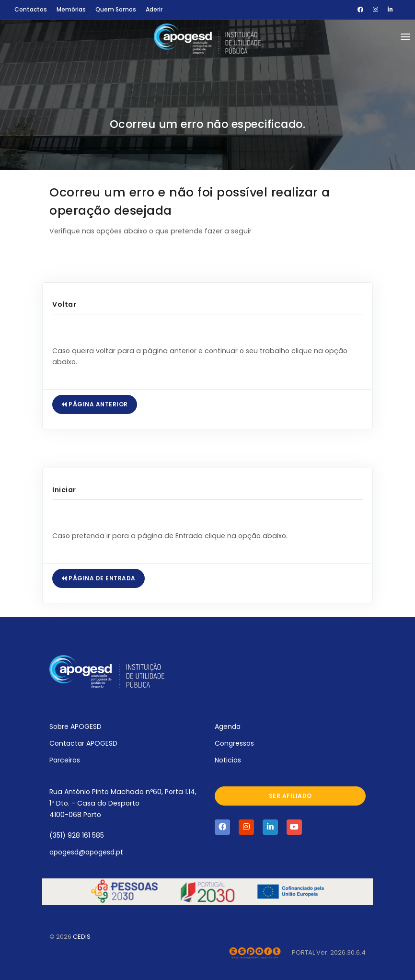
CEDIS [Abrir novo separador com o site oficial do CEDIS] (82, 937)
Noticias (228, 760)
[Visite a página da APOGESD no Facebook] (222, 827)
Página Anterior (95, 404)
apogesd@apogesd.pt (86, 852)
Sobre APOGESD (75, 726)
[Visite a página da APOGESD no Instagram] (246, 827)
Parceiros (65, 760)
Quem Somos (116, 9)
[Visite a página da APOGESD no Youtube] (294, 827)
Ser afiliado (290, 796)
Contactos (31, 9)
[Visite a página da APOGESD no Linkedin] (270, 827)
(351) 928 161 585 (77, 835)
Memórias (71, 9)
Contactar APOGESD (83, 743)
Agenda (228, 726)
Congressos (234, 743)
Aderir (154, 9)
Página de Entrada (98, 578)
